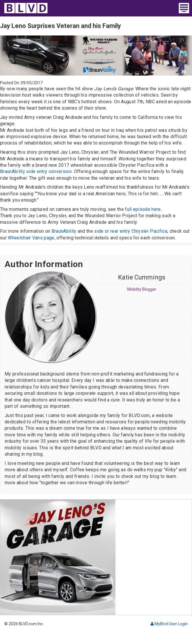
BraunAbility (64, 231)
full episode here (143, 209)
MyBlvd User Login (169, 624)
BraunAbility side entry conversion (36, 171)
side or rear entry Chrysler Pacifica (131, 231)
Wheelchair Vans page (31, 238)
